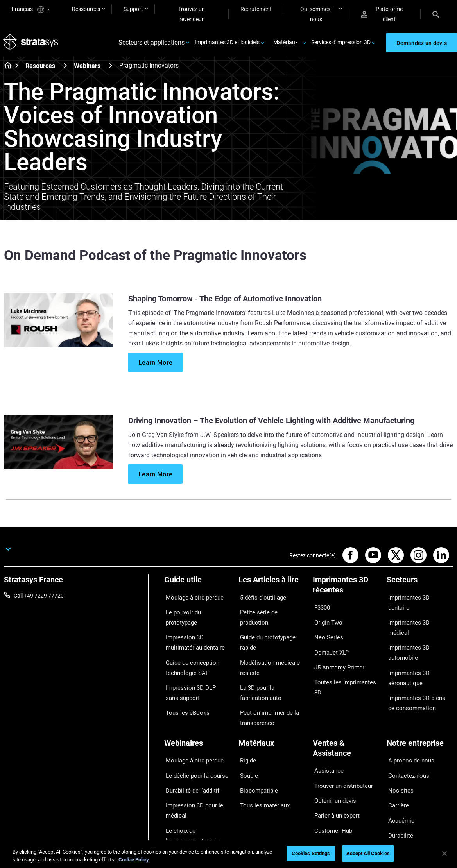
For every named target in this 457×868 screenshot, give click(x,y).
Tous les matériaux (261, 765)
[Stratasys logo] (32, 44)
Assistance (326, 741)
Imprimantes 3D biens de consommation (417, 669)
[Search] (436, 14)
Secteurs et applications (151, 44)
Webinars (87, 69)
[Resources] (65, 68)
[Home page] (5, 69)
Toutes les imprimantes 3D (345, 666)
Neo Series (325, 632)
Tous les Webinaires (188, 808)
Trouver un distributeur (340, 752)
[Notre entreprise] (420, 717)
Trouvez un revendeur (192, 14)
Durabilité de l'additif (189, 753)
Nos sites (398, 753)
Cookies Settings (311, 853)
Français (31, 10)
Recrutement (256, 9)
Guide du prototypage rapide (265, 626)
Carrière (396, 765)
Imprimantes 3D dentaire (417, 598)
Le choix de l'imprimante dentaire (193, 791)
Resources (40, 69)
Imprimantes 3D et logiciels (227, 44)
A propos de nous (408, 730)
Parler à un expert (334, 775)
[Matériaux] (272, 717)
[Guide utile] (197, 585)
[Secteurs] (420, 585)
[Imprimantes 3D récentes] (346, 590)
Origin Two (326, 620)
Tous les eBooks (184, 686)
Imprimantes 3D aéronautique (406, 648)
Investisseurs (403, 799)
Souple (247, 742)
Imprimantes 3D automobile (406, 626)
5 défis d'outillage (259, 598)
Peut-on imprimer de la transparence (266, 691)
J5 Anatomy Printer (336, 654)
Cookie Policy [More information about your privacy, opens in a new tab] (134, 860)
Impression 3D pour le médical (190, 770)
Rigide (246, 730)
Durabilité (398, 787)
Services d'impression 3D (341, 44)
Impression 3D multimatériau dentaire (192, 626)
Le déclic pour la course (192, 742)
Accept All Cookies (368, 853)
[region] (228, 854)
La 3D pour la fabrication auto (268, 669)
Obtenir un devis (332, 763)
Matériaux (286, 44)
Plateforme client (382, 14)
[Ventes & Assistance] (346, 722)
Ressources (86, 9)
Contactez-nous (406, 742)
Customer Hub (330, 786)
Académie (399, 776)
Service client (328, 798)
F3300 (321, 608)
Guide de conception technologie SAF (189, 648)
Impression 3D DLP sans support (194, 669)
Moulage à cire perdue (191, 598)
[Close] (444, 854)
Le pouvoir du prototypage (196, 610)
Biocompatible (256, 753)
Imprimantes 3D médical (416, 610)
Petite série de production (269, 610)
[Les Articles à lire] (272, 585)
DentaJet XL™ (330, 643)
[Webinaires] (197, 717)
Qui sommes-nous (316, 14)
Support (133, 9)
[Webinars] (111, 68)
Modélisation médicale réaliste (265, 648)
